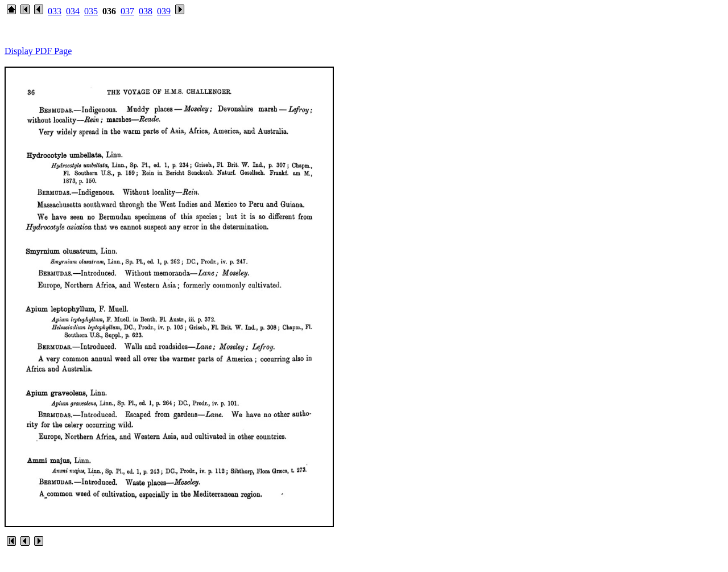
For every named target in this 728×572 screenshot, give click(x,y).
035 (91, 11)
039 (164, 11)
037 (127, 11)
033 (55, 11)
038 (146, 11)
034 (73, 11)
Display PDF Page (38, 51)
